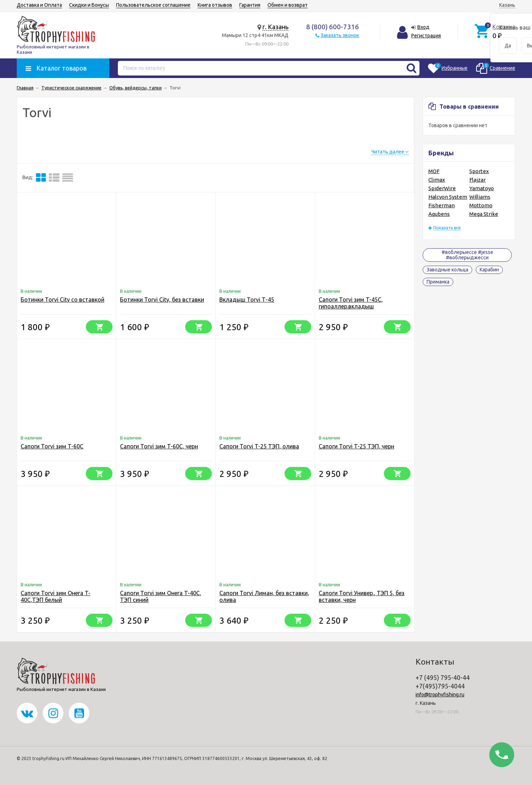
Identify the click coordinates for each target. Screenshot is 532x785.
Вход (423, 27)
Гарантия (250, 5)
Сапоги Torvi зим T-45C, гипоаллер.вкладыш (351, 303)
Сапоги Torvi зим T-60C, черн (159, 446)
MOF (434, 171)
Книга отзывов (215, 5)
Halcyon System (448, 197)
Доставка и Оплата (39, 5)
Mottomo (481, 205)
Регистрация (426, 36)
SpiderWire (442, 188)
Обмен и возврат (288, 5)
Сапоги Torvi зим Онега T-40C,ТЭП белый (56, 596)
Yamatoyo (482, 188)
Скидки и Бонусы (89, 5)
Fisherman (442, 205)
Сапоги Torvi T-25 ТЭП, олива (259, 446)
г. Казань (275, 27)
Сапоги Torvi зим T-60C (52, 446)
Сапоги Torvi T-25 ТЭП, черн (356, 446)
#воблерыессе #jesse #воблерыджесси (467, 255)
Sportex (479, 171)
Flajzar (478, 180)
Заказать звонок (340, 35)
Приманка (438, 282)
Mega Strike (484, 214)
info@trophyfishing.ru (440, 695)
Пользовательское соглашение (153, 5)
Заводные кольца (447, 270)
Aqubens (439, 214)
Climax (437, 180)
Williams (480, 197)
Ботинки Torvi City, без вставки (162, 300)
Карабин (489, 270)
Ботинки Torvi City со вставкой (62, 300)
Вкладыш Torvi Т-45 (247, 300)
